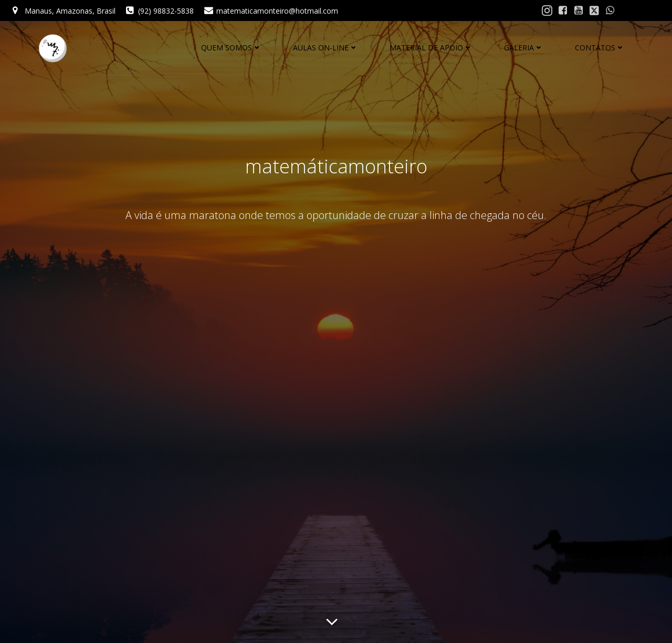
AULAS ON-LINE (325, 48)
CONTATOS (600, 48)
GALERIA (524, 48)
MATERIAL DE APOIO (431, 48)
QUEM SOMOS (231, 48)
